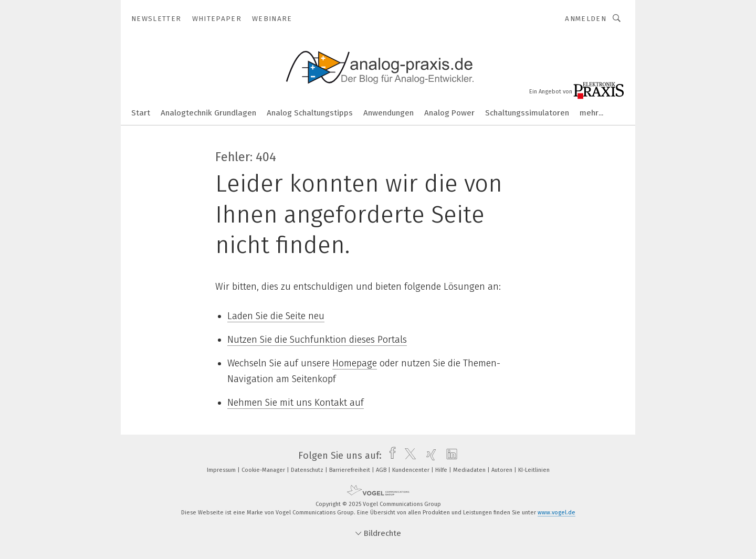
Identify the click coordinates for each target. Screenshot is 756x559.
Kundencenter (412, 470)
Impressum (222, 470)
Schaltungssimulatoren (527, 113)
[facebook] (390, 456)
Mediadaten (470, 470)
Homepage (355, 363)
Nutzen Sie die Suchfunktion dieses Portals (317, 340)
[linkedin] (449, 456)
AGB (382, 470)
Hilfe (442, 470)
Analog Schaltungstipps (310, 113)
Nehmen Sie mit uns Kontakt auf (296, 403)
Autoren (503, 470)
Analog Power (449, 113)
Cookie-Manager (264, 470)
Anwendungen (388, 113)
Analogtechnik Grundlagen (208, 113)
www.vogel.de (556, 513)
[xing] (429, 456)
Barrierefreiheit (350, 470)
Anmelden (586, 19)
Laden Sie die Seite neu (276, 316)
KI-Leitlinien (534, 470)
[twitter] (408, 456)
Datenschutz (308, 470)
